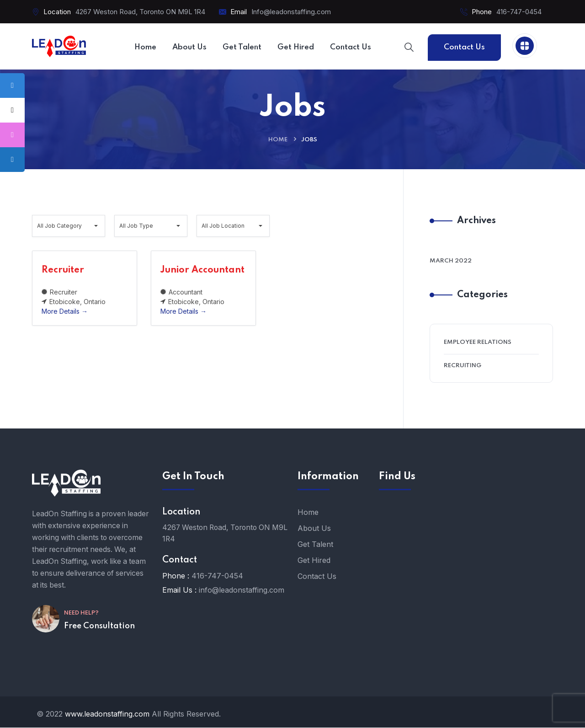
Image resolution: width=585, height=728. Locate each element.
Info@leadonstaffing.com (291, 12)
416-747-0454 (519, 12)
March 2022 (451, 261)
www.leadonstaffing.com (107, 714)
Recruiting (463, 366)
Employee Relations (478, 343)
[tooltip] (12, 86)
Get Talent (315, 545)
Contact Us (464, 47)
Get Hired (314, 561)
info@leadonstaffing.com (242, 591)
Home (278, 140)
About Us (314, 529)
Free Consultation (99, 639)
